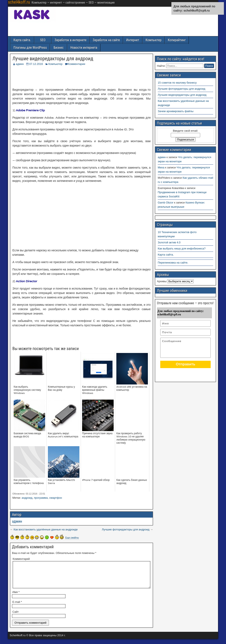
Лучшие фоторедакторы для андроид (126, 529)
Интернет (133, 40)
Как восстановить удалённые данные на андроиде (46, 529)
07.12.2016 (36, 64)
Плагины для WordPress (30, 48)
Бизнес (58, 48)
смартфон (56, 498)
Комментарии (77, 64)
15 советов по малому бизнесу (177, 83)
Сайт (16, 617)
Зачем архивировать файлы (176, 111)
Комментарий (21, 559)
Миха (161, 167)
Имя (16, 597)
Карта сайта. (22, 40)
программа (41, 498)
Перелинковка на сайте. (173, 263)
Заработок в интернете (71, 40)
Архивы (162, 281)
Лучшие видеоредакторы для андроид (53, 59)
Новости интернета (84, 48)
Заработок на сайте (106, 40)
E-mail (17, 607)
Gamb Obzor (166, 203)
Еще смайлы (72, 538)
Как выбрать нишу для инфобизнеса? (182, 249)
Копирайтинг (177, 40)
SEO (43, 40)
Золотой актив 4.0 (169, 242)
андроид (27, 498)
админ (20, 64)
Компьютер (154, 40)
